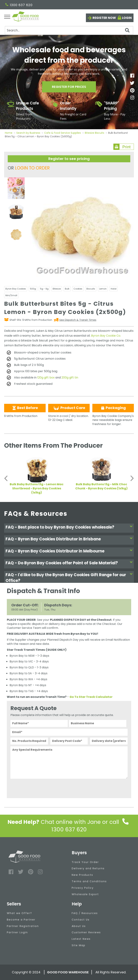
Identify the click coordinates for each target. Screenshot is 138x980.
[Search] (69, 30)
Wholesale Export (85, 894)
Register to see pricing (69, 159)
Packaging (113, 408)
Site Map (79, 945)
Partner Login (17, 932)
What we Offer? (19, 913)
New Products (82, 875)
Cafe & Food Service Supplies (63, 133)
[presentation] (38, 788)
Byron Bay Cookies (16, 289)
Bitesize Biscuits (95, 133)
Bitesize (57, 289)
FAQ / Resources (85, 913)
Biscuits (91, 289)
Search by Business (28, 133)
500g (33, 289)
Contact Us (81, 920)
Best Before (25, 408)
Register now (104, 18)
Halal (114, 289)
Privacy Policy (83, 888)
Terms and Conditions (89, 881)
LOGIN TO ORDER (32, 168)
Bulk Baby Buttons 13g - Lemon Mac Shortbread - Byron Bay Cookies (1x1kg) (37, 488)
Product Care (69, 408)
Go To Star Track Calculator (91, 697)
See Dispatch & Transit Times (78, 320)
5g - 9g (44, 289)
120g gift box (46, 377)
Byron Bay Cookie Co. (106, 336)
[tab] (69, 528)
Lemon (103, 289)
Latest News (81, 939)
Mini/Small (11, 295)
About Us (79, 926)
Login (127, 18)
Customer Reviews (86, 932)
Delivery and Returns (88, 868)
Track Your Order (85, 862)
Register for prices (69, 87)
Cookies (78, 289)
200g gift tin (70, 377)
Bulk (67, 289)
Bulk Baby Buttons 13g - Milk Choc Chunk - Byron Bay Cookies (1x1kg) (101, 486)
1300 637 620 (19, 5)
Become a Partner (21, 920)
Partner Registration (23, 926)
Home (9, 133)
